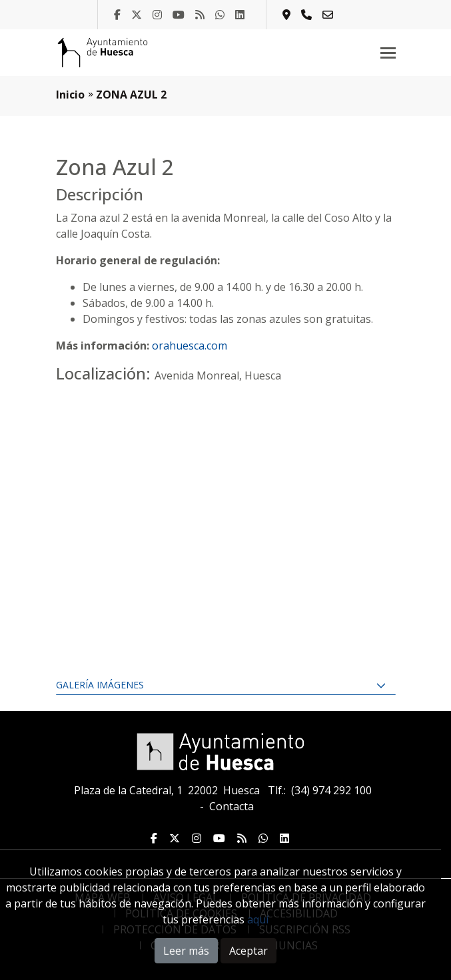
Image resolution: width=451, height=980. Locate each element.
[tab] (226, 686)
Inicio (70, 95)
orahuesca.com (190, 346)
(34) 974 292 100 (331, 790)
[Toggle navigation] (388, 53)
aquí (258, 919)
